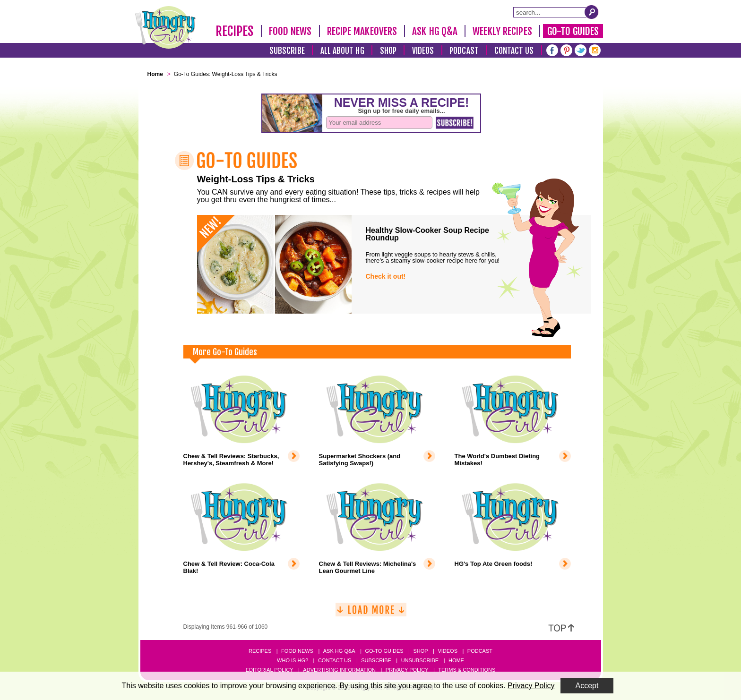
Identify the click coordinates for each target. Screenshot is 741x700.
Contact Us (514, 51)
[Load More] (371, 613)
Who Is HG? (293, 660)
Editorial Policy (270, 670)
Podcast (464, 51)
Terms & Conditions (467, 670)
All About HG (342, 51)
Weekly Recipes (502, 31)
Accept (587, 686)
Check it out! (386, 276)
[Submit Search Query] (592, 12)
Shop (388, 51)
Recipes (235, 31)
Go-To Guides (573, 31)
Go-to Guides (384, 651)
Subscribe (287, 51)
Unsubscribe (420, 660)
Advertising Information (339, 670)
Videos (423, 51)
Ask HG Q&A (435, 31)
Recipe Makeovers (362, 31)
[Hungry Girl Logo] (165, 27)
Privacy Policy (407, 670)
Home (456, 660)
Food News (290, 31)
